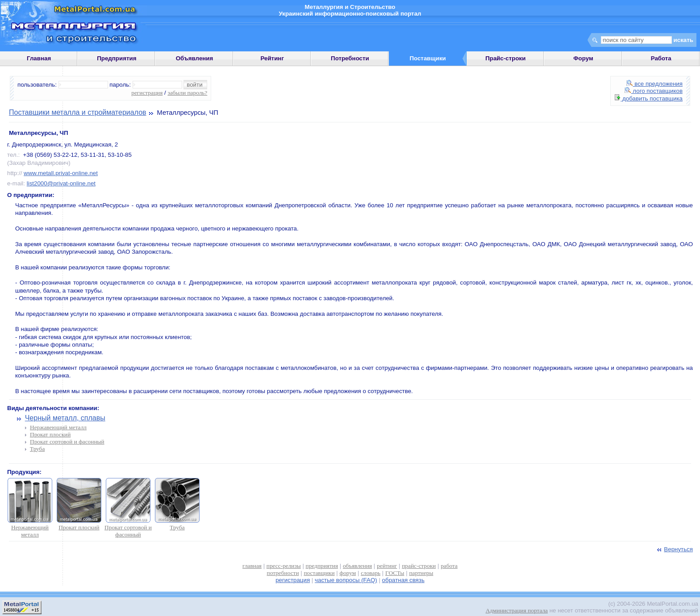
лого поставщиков (654, 91)
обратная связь (403, 580)
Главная (39, 58)
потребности (283, 573)
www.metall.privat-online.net (61, 173)
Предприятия (117, 58)
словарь (371, 573)
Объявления (195, 58)
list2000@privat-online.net (61, 183)
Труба (37, 449)
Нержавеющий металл (58, 427)
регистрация (147, 93)
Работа (661, 58)
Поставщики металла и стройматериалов (78, 112)
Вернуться (674, 549)
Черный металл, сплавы (65, 418)
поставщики (319, 573)
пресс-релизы (284, 566)
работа (449, 566)
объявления (357, 566)
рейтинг (387, 566)
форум (348, 573)
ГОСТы (395, 573)
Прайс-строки (505, 58)
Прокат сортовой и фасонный (67, 442)
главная (252, 566)
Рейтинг (272, 58)
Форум (583, 58)
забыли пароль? (187, 93)
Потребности (350, 58)
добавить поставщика (649, 98)
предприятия (322, 566)
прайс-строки (419, 566)
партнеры (421, 573)
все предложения (654, 84)
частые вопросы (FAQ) (346, 580)
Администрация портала (517, 610)
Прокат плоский (50, 434)
